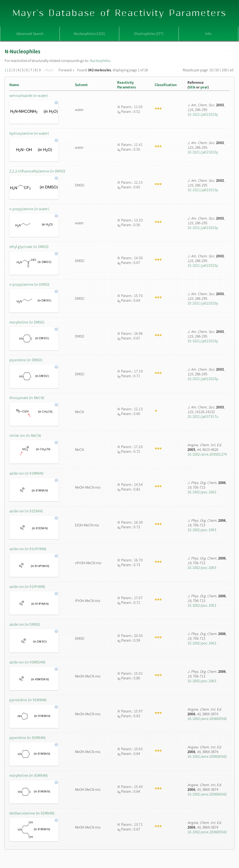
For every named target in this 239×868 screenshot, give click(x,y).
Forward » (66, 70)
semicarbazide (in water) (29, 95)
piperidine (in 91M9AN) (27, 738)
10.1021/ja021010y (203, 114)
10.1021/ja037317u (203, 416)
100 (225, 70)
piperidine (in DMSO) (26, 360)
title (192, 87)
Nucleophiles (100, 61)
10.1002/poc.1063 (202, 492)
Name (14, 85)
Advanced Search (30, 34)
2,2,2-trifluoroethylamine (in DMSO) (37, 171)
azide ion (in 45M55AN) (27, 662)
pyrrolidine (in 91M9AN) (28, 700)
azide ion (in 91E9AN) (26, 511)
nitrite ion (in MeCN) (25, 435)
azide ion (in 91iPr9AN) (27, 586)
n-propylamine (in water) (29, 209)
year (204, 87)
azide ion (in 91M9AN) (26, 473)
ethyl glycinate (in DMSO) (29, 247)
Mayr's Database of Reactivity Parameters (120, 13)
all (232, 70)
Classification (166, 85)
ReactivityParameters (127, 85)
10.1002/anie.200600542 (207, 719)
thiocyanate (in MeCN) (27, 398)
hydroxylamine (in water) (29, 133)
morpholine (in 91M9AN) (28, 775)
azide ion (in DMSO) (25, 624)
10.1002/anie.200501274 (207, 454)
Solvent (81, 85)
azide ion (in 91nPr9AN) (28, 549)
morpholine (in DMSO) (27, 322)
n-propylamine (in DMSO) (29, 284)
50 (217, 70)
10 (211, 70)
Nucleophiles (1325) (89, 34)
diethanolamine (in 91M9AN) (32, 813)
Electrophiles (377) (149, 34)
